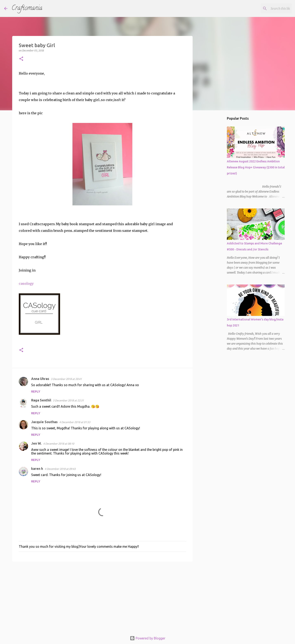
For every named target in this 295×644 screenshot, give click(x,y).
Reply (36, 392)
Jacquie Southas (44, 422)
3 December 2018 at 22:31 (68, 400)
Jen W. (36, 443)
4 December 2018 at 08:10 (59, 444)
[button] (21, 59)
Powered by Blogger (148, 638)
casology (26, 283)
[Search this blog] (270, 8)
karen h (37, 469)
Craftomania (27, 8)
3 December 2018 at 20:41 (66, 379)
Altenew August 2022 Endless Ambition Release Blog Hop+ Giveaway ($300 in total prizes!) (256, 167)
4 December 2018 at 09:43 (60, 469)
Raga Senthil (41, 400)
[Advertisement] (102, 597)
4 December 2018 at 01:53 (75, 422)
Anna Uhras (40, 379)
